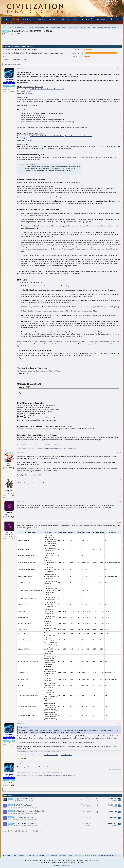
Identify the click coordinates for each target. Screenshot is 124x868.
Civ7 (62, 19)
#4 (120, 502)
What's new (27, 19)
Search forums (15, 23)
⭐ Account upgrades (27, 23)
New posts (7, 23)
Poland (13, 497)
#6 (120, 724)
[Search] (114, 19)
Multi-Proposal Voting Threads (29, 801)
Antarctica (12, 91)
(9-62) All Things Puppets (23, 805)
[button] (33, 19)
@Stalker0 (28, 91)
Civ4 (82, 19)
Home (8, 19)
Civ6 (69, 19)
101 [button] (76, 53)
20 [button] (76, 50)
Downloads (40, 19)
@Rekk (51, 273)
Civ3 (88, 19)
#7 (120, 764)
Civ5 (75, 19)
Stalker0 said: (22, 728)
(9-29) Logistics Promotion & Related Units (29, 811)
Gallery (53, 19)
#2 (120, 453)
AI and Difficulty (30, 165)
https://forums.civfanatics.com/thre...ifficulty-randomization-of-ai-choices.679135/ (47, 148)
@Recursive (29, 93)
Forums (16, 19)
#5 (120, 522)
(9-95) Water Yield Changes (24, 817)
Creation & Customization (51, 448)
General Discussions (66, 448)
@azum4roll (41, 273)
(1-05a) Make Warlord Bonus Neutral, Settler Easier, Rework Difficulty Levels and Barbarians (61, 136)
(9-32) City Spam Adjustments (25, 823)
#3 (120, 480)
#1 (120, 69)
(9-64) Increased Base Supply (25, 799)
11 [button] (76, 56)
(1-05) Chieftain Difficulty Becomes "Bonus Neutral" (47, 89)
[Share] (117, 69)
